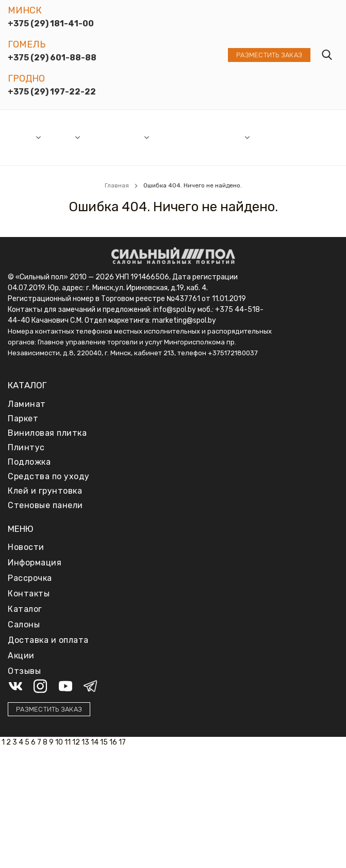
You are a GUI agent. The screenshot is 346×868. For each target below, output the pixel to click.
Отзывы (307, 137)
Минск (25, 10)
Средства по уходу (49, 476)
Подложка (29, 462)
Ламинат (27, 404)
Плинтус (26, 447)
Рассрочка (173, 137)
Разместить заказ (269, 55)
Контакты (29, 594)
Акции (132, 137)
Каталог (60, 137)
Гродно (26, 78)
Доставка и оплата (272, 137)
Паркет (23, 419)
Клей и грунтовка (45, 491)
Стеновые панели (45, 505)
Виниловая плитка (47, 433)
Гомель (27, 44)
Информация (220, 137)
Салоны (21, 137)
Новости (100, 137)
